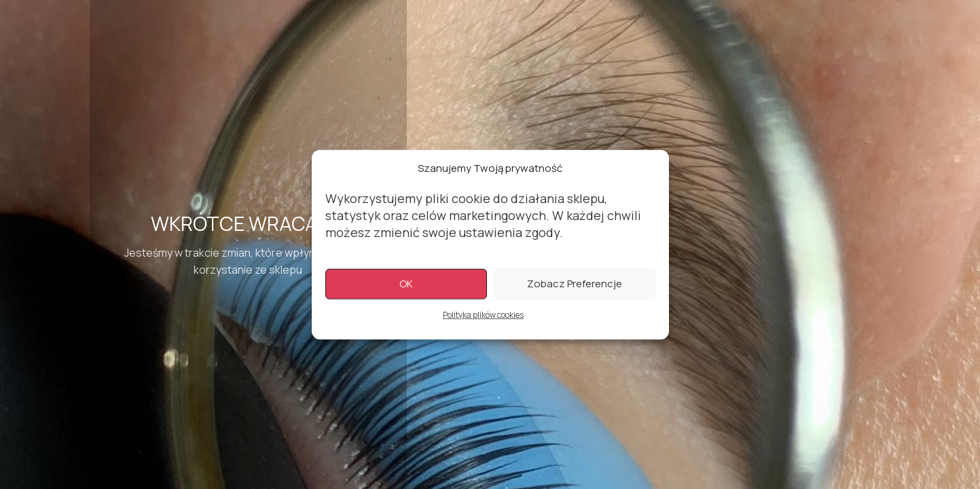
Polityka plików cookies (483, 316)
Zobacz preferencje (575, 286)
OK (406, 286)
